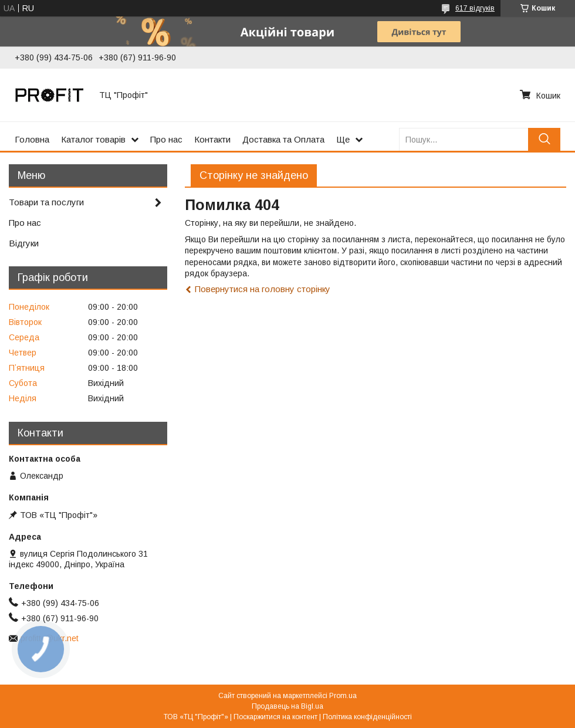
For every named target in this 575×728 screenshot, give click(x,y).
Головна (32, 139)
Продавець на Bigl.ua (287, 706)
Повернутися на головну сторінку (263, 289)
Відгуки (24, 243)
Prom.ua (343, 696)
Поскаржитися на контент (275, 717)
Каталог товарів (93, 139)
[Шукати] (544, 139)
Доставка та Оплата (283, 139)
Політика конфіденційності (367, 717)
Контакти (212, 139)
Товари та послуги (46, 202)
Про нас (166, 139)
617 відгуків (475, 8)
